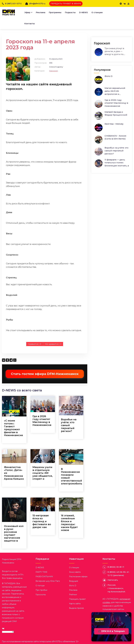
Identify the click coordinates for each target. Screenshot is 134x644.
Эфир (27, 12)
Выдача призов (76, 608)
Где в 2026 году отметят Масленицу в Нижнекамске (42, 421)
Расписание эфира (78, 577)
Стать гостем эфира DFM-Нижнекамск (45, 374)
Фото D (109, 76)
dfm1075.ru (57, 641)
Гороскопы (41, 595)
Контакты (30, 24)
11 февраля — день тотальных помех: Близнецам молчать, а (117, 163)
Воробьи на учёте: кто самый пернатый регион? (69, 425)
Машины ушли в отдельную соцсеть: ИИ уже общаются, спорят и (43, 473)
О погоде (40, 586)
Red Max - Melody (114, 124)
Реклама (41, 12)
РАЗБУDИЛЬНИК (44, 577)
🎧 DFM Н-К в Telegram (111, 631)
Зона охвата (75, 572)
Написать (113, 580)
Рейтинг (73, 595)
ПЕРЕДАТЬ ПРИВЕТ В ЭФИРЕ (66, 4)
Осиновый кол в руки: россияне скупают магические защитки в (14, 533)
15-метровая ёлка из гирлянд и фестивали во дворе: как (42, 521)
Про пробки (41, 590)
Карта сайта (75, 604)
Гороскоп (53, 71)
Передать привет (77, 599)
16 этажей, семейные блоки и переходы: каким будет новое (69, 523)
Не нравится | (53, 344)
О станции (97, 12)
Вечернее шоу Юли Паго (48, 581)
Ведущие (74, 581)
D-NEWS (84, 12)
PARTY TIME (41, 572)
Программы (55, 12)
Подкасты (70, 12)
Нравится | (35, 344)
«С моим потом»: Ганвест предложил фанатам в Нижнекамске (13, 428)
